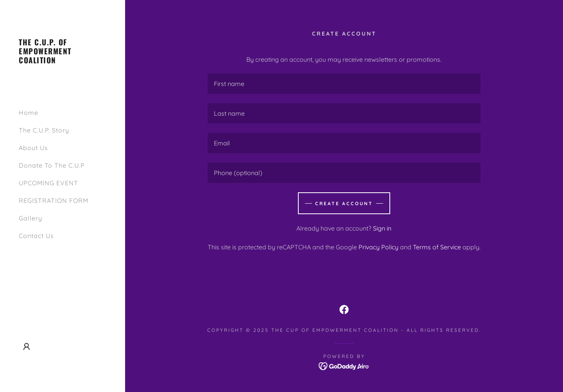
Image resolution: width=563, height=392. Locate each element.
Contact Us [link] (36, 236)
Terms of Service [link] (437, 247)
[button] (27, 347)
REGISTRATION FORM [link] (54, 200)
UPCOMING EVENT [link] (48, 183)
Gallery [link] (30, 218)
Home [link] (29, 113)
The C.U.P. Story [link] (44, 130)
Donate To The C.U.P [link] (52, 165)
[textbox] (344, 84)
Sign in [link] (382, 228)
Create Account (344, 203)
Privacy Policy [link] (378, 247)
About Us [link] (33, 148)
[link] (63, 61)
